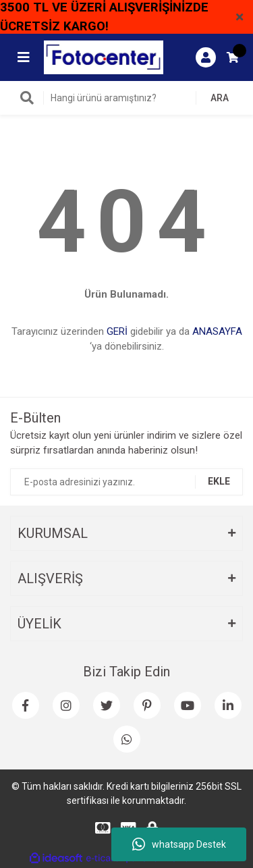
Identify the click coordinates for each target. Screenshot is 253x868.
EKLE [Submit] (219, 481)
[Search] (126, 98)
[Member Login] (206, 57)
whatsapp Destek (179, 844)
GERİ (117, 331)
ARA (220, 98)
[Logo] (104, 57)
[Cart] (233, 57)
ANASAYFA (217, 331)
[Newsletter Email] (126, 482)
